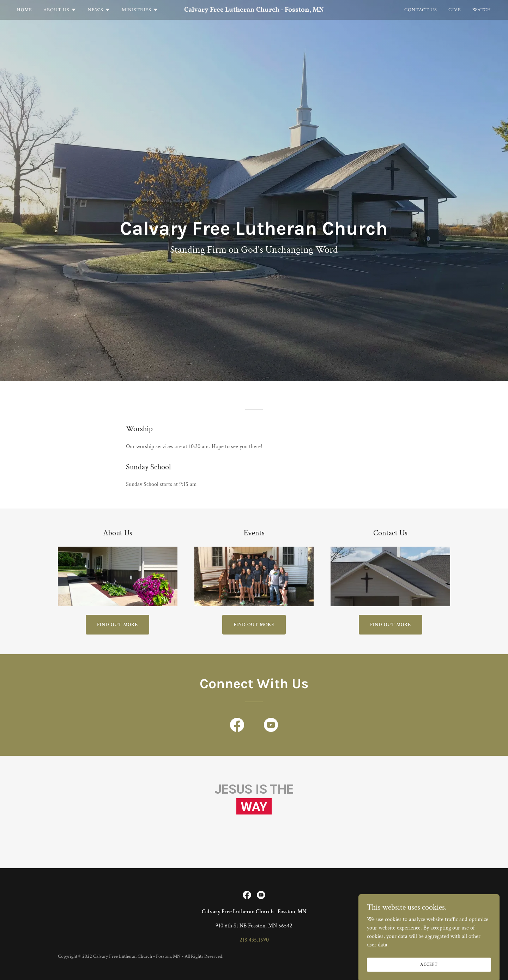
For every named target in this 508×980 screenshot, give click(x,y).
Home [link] (25, 10)
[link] (254, 10)
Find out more (117, 625)
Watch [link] (482, 10)
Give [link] (455, 10)
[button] (60, 10)
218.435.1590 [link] (254, 940)
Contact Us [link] (421, 10)
